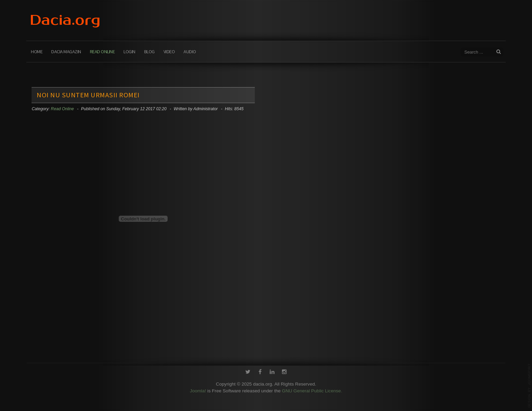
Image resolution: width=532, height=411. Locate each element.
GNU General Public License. (312, 390)
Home (37, 52)
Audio (190, 52)
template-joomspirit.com (529, 386)
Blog (149, 52)
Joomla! (198, 390)
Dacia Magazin (66, 52)
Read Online (102, 52)
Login (129, 52)
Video (169, 52)
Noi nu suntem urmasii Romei (88, 95)
